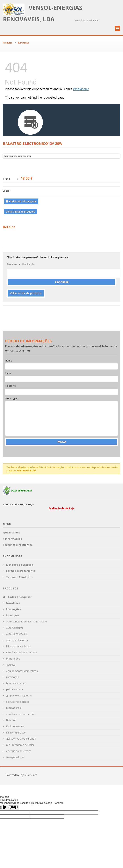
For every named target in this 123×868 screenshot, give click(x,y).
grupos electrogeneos (18, 695)
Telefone (10, 386)
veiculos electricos (15, 640)
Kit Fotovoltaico (13, 726)
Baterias (10, 720)
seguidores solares (16, 702)
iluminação (23, 43)
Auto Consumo (13, 628)
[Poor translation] (13, 807)
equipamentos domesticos (20, 671)
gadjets (9, 665)
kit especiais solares (17, 646)
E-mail (9, 373)
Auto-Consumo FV (15, 634)
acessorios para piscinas (19, 739)
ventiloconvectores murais (20, 652)
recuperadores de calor (19, 745)
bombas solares (14, 683)
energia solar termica (17, 751)
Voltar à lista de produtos (20, 212)
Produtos (8, 43)
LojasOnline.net (28, 775)
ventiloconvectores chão (19, 714)
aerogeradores (14, 757)
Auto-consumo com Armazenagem (25, 621)
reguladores (12, 708)
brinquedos (11, 659)
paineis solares (14, 689)
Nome (9, 361)
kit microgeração (14, 733)
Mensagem (12, 399)
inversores (11, 615)
